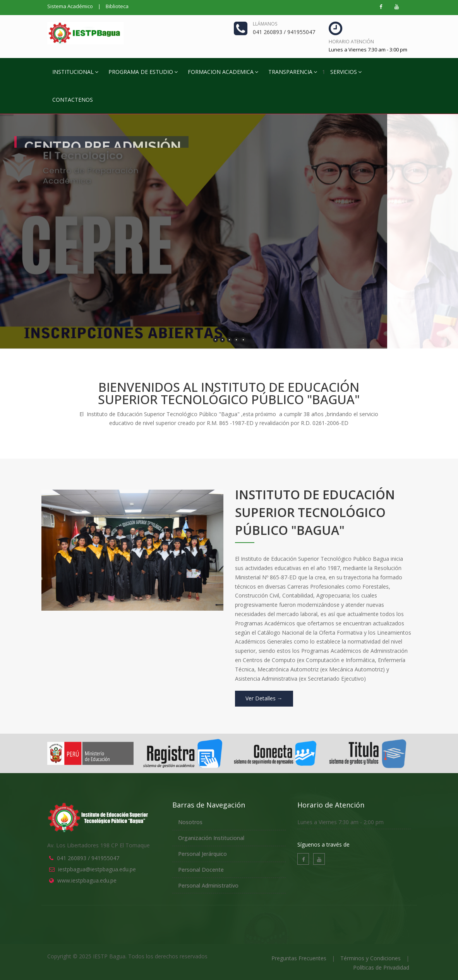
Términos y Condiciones (371, 958)
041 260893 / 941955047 (88, 858)
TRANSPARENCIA (293, 72)
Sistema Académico (70, 6)
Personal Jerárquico (202, 854)
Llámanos (265, 24)
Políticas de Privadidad (381, 967)
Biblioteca (117, 6)
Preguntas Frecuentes (299, 958)
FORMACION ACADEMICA (223, 72)
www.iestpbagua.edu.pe (87, 880)
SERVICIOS (346, 72)
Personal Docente (201, 870)
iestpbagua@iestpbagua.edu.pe (97, 869)
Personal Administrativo (208, 885)
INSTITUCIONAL (75, 72)
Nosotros (190, 822)
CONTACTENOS (73, 100)
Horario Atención (351, 42)
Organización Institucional (211, 838)
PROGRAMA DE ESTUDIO (143, 72)
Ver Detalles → (264, 698)
